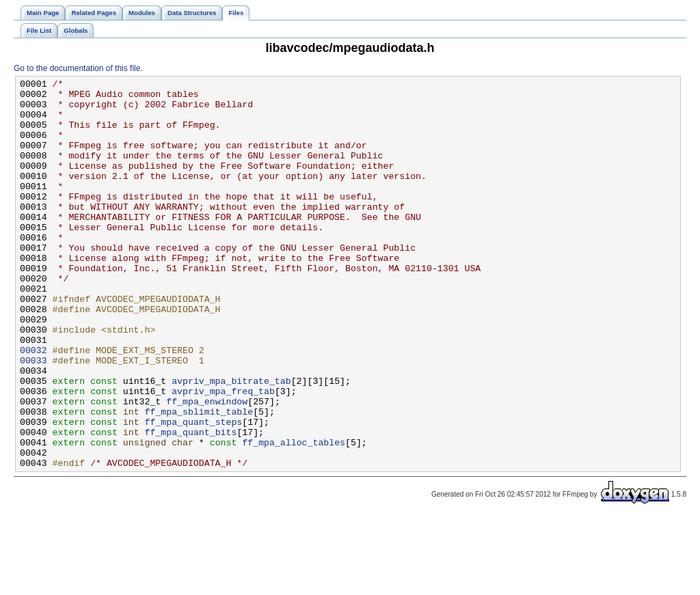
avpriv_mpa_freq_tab (223, 454)
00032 (33, 405)
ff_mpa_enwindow (207, 467)
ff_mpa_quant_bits (190, 503)
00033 (33, 417)
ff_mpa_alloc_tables (294, 516)
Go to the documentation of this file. (78, 68)
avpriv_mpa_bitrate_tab (231, 442)
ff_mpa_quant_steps (193, 491)
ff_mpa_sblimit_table (199, 479)
